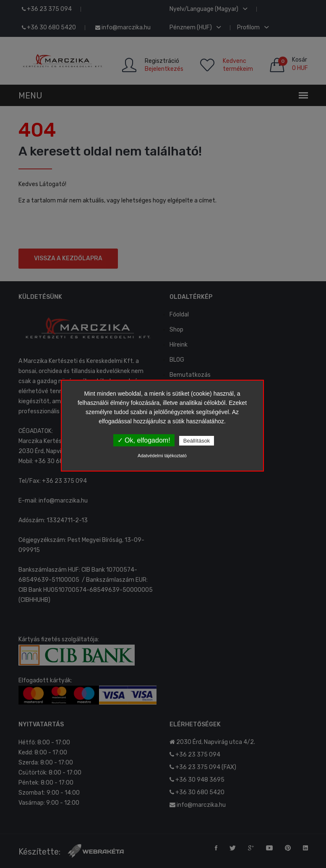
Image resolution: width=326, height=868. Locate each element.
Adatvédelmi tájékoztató (162, 456)
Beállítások (197, 441)
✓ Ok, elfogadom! (144, 440)
